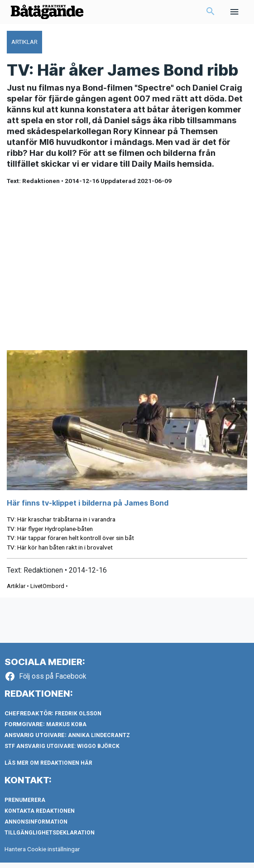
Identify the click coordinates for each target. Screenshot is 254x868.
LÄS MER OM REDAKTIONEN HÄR (48, 768)
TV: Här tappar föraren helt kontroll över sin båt (70, 544)
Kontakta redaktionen (40, 816)
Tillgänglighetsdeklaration (50, 838)
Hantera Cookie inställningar (42, 854)
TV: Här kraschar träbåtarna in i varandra (61, 525)
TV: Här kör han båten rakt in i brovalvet (60, 553)
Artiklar (16, 592)
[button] (211, 15)
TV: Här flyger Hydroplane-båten (50, 534)
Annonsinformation (36, 827)
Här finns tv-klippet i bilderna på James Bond (88, 508)
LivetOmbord (47, 592)
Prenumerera (25, 805)
